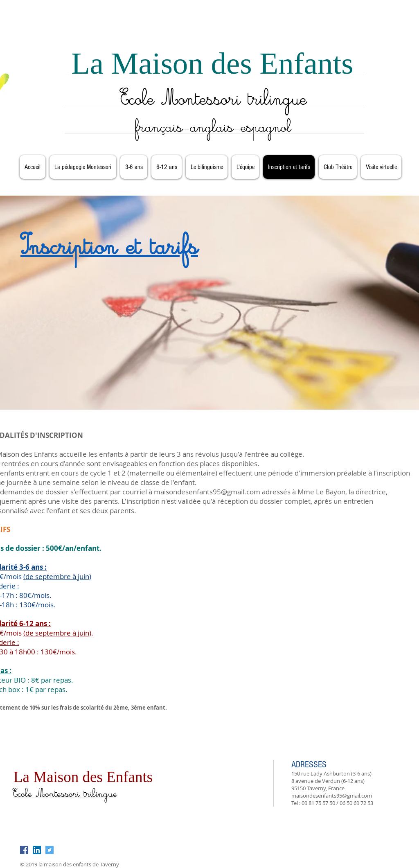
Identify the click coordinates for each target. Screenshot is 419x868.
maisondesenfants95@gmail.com (207, 492)
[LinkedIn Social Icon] (37, 850)
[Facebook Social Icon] (24, 850)
